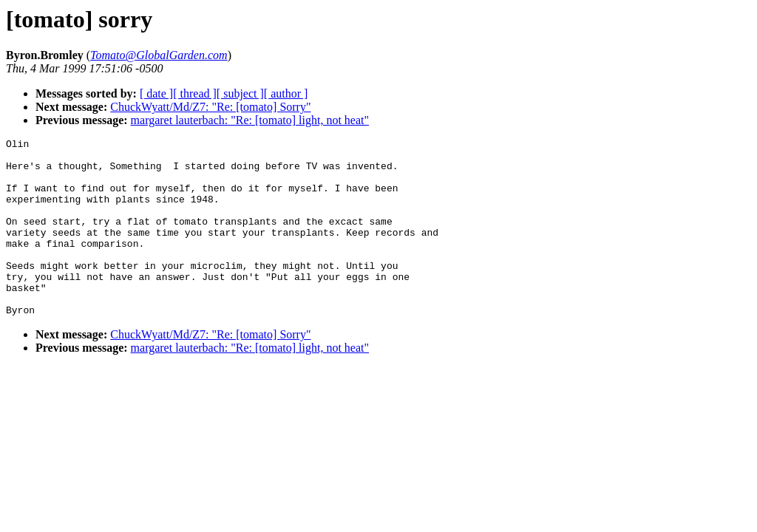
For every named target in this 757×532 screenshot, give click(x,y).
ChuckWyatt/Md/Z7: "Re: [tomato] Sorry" (210, 107)
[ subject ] (240, 93)
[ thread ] (195, 93)
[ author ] (286, 93)
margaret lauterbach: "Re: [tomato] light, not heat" (250, 120)
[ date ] (156, 93)
